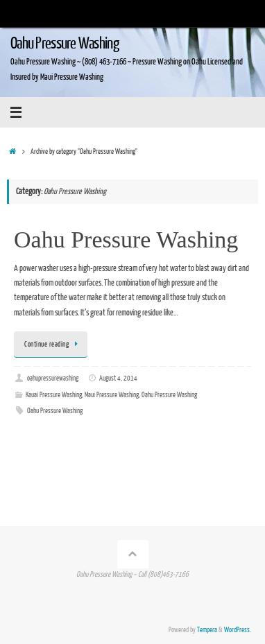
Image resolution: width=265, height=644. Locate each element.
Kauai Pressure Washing (54, 395)
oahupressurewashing (53, 378)
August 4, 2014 (118, 378)
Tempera (207, 630)
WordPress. (238, 630)
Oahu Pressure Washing (65, 43)
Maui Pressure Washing (112, 395)
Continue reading (53, 345)
